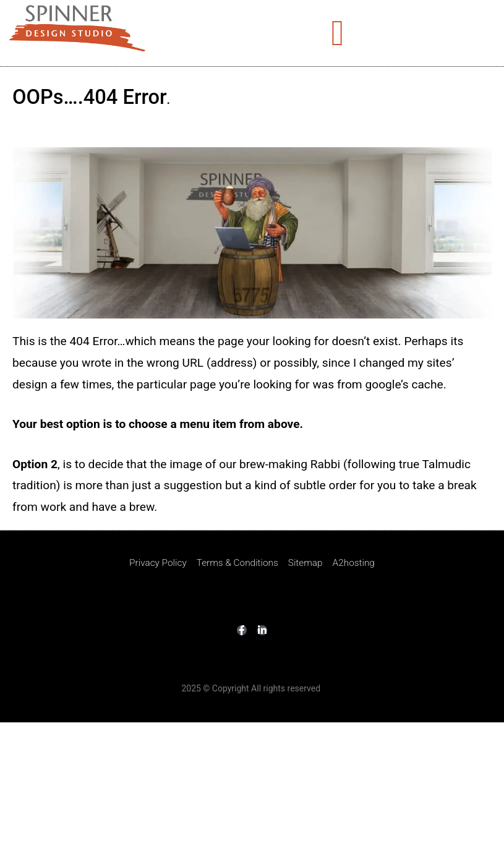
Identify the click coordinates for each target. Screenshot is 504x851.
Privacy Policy (158, 563)
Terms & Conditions (237, 563)
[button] (338, 33)
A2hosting (354, 563)
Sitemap (305, 563)
